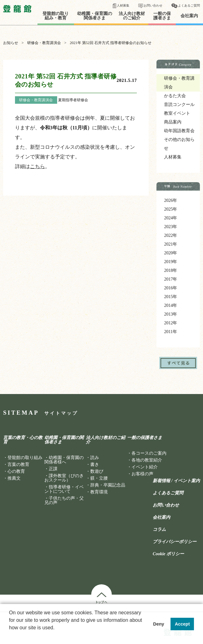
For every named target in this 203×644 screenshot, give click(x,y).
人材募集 (123, 5)
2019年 (171, 262)
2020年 (171, 253)
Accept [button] (182, 624)
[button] (10, 636)
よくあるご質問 (189, 5)
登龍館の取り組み (25, 458)
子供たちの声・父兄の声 (64, 500)
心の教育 (16, 471)
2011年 (170, 332)
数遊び (97, 471)
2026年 (171, 200)
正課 (53, 469)
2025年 (171, 209)
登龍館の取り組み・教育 (56, 16)
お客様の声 (142, 474)
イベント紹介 (145, 467)
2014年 (171, 305)
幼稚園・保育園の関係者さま (95, 16)
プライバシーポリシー (175, 542)
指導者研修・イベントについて (64, 489)
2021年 (171, 244)
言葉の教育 (18, 464)
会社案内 (189, 16)
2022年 (171, 235)
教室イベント (177, 113)
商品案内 (173, 122)
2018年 (171, 270)
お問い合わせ (153, 5)
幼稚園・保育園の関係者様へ (64, 460)
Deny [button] (158, 624)
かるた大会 (175, 96)
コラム (159, 530)
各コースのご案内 (149, 453)
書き (95, 464)
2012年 (171, 323)
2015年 (171, 297)
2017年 (171, 279)
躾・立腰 (99, 478)
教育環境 (99, 492)
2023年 (171, 227)
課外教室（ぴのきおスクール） (64, 478)
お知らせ (11, 43)
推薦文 (14, 478)
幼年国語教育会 (179, 131)
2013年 (171, 314)
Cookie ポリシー (168, 554)
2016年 (171, 288)
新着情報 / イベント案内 (176, 481)
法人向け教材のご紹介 (132, 16)
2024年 (171, 218)
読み (95, 458)
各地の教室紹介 (147, 460)
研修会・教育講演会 (44, 43)
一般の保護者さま (162, 16)
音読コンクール (179, 105)
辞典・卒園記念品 (108, 485)
